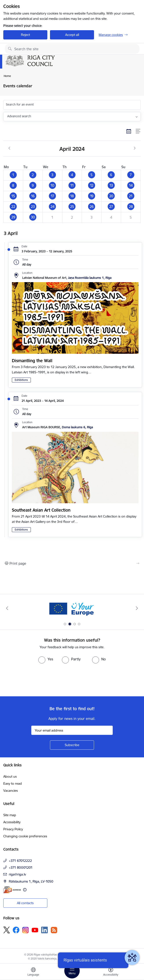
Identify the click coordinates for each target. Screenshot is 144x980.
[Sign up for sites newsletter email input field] (72, 730)
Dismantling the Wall (32, 361)
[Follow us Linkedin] (44, 930)
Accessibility (12, 822)
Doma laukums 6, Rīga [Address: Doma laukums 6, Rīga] (77, 427)
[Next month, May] (135, 148)
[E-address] (12, 890)
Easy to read (13, 783)
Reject (25, 35)
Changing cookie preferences (25, 836)
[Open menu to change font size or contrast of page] (111, 972)
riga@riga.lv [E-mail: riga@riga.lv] (17, 874)
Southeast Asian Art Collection (41, 510)
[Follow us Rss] (54, 930)
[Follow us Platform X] (7, 930)
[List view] (138, 131)
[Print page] (72, 563)
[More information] (25, 890)
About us (10, 776)
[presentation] (37, 680)
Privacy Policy (13, 829)
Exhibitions (21, 380)
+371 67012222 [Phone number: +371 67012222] (20, 861)
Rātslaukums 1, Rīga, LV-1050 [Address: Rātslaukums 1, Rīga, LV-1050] (31, 881)
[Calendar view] (129, 131)
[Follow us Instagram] (26, 930)
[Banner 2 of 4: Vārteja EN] (72, 608)
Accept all (72, 35)
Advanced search (19, 116)
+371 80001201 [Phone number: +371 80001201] (21, 867)
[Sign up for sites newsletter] (72, 745)
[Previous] (7, 608)
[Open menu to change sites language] (33, 972)
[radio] (46, 659)
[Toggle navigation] (72, 971)
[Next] (137, 608)
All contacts (25, 903)
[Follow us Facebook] (16, 930)
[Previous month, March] (9, 148)
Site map (10, 815)
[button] (13, 175)
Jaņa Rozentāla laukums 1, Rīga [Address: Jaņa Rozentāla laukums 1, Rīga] (90, 278)
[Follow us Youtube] (35, 930)
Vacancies (11, 791)
